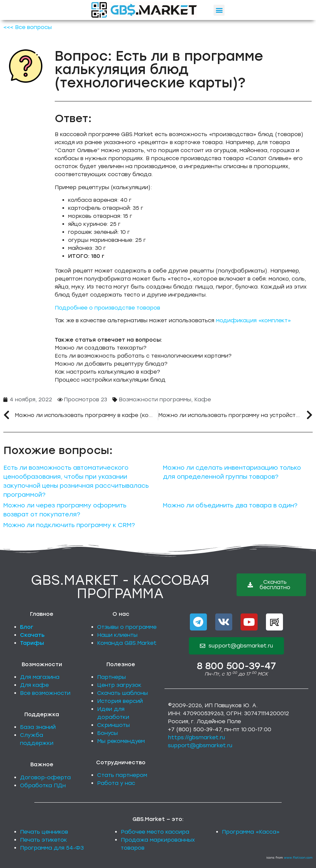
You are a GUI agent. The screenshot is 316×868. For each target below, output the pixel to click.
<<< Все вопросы (28, 27)
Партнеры (111, 677)
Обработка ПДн (43, 785)
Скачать (32, 635)
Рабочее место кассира (155, 832)
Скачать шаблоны (122, 693)
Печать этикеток (44, 840)
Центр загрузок (119, 685)
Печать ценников (44, 832)
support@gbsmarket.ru (200, 745)
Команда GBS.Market (127, 643)
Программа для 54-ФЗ (52, 848)
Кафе (203, 399)
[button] (219, 10)
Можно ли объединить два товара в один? (230, 505)
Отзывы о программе (127, 627)
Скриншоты (113, 725)
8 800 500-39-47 (236, 666)
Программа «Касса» (251, 832)
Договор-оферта (45, 777)
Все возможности (45, 693)
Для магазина (40, 677)
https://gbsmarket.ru (196, 737)
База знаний (38, 727)
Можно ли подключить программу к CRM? (69, 525)
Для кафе (34, 685)
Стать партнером (122, 775)
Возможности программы (155, 399)
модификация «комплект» (253, 320)
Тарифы (32, 643)
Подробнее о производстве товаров (107, 308)
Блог (27, 627)
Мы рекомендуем (121, 741)
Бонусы (107, 733)
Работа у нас (116, 783)
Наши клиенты (117, 635)
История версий (120, 701)
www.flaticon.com (298, 857)
